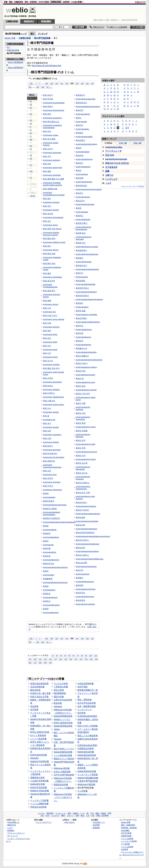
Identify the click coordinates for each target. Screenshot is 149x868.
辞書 (6, 2)
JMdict (57, 729)
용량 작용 (47, 323)
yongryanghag (82, 212)
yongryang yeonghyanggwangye (52, 466)
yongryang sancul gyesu (53, 404)
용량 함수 (47, 246)
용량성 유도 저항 (83, 493)
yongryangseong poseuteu (83, 478)
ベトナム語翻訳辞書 (39, 804)
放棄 (107, 171)
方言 (93, 816)
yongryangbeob (50, 530)
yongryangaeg (49, 497)
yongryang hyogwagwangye (50, 286)
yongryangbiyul (50, 552)
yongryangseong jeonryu (86, 452)
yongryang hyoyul (51, 304)
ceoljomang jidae (114, 147)
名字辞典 (34, 710)
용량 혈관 (47, 273)
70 (78, 655)
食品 (82, 816)
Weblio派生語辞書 (86, 752)
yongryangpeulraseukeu (86, 352)
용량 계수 (47, 221)
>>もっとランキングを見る (133, 186)
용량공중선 (80, 140)
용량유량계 (80, 600)
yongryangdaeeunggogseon (88, 106)
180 (60, 659)
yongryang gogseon (52, 160)
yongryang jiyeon (50, 357)
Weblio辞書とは (13, 822)
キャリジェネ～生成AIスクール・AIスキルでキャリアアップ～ (131, 855)
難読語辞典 (35, 690)
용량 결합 (47, 171)
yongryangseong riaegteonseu (83, 488)
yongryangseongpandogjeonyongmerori (93, 536)
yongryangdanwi (83, 114)
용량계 (79, 170)
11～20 (123, 143)
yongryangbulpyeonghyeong (55, 582)
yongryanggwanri (83, 167)
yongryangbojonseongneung (55, 567)
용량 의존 (47, 471)
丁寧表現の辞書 (61, 687)
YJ (31, 130)
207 (92, 83)
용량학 (79, 208)
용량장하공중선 (82, 296)
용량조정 (79, 341)
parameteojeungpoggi (116, 159)
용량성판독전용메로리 (85, 533)
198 (46, 83)
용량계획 (79, 178)
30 (61, 655)
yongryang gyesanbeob (53, 217)
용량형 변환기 (82, 223)
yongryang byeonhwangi (54, 110)
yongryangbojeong (51, 560)
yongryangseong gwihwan (83, 408)
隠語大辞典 (59, 697)
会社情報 (96, 825)
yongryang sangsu (51, 412)
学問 (109, 813)
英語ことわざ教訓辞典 (88, 736)
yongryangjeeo (82, 307)
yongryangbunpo (50, 597)
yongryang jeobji (50, 342)
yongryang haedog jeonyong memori (51, 234)
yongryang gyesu (50, 225)
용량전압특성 (81, 318)
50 (69, 655)
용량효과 (79, 258)
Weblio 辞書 (10, 38)
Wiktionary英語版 (62, 768)
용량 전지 (47, 346)
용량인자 (79, 273)
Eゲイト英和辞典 (38, 735)
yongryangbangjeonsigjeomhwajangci (59, 522)
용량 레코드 (48, 386)
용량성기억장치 (82, 510)
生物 (77, 816)
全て (9, 47)
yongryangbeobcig (51, 537)
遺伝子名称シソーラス (64, 749)
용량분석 (47, 601)
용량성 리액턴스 (83, 483)
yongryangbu (49, 575)
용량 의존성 (48, 486)
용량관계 (79, 155)
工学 (92, 813)
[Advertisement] (93, 12)
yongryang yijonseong (52, 490)
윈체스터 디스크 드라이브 (117, 163)
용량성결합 (80, 517)
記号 (127, 128)
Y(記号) (32, 196)
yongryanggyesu (83, 197)
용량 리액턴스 (49, 393)
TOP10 (108, 143)
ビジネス (41, 813)
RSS (85, 864)
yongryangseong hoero (86, 427)
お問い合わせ (69, 822)
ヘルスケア (55, 816)
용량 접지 (47, 338)
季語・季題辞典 (85, 700)
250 (96, 659)
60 (74, 655)
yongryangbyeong (51, 613)
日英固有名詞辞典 (86, 749)
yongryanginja (82, 277)
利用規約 (11, 830)
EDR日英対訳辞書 (39, 755)
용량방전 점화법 (50, 509)
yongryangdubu (82, 129)
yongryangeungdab (84, 137)
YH (31, 124)
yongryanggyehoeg (84, 182)
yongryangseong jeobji (85, 444)
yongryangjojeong (83, 345)
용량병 (46, 609)
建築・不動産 (101, 813)
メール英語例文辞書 (63, 755)
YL (31, 136)
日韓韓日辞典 (56, 2)
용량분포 (47, 594)
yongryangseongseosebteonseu (90, 559)
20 (57, 655)
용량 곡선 (47, 156)
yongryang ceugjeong (52, 118)
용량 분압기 (48, 95)
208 (30, 87)
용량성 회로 (81, 423)
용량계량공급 (81, 186)
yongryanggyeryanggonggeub (89, 189)
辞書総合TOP (140, 2)
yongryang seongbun (52, 435)
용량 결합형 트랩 (50, 189)
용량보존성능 (49, 564)
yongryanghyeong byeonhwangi (83, 228)
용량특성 (79, 578)
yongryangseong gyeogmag (83, 418)
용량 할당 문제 (49, 238)
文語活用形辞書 (37, 687)
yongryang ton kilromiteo (54, 457)
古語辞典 (66, 2)
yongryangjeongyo (84, 329)
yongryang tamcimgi (52, 450)
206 (87, 83)
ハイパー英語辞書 (38, 739)
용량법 (46, 526)
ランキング (43, 34)
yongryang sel (49, 420)
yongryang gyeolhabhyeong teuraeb (54, 194)
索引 (32, 34)
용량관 (79, 148)
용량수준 (79, 570)
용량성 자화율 (82, 431)
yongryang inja (49, 312)
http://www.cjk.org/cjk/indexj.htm (46, 66)
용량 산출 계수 (49, 401)
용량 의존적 (48, 478)
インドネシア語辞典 (129, 841)
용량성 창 (80, 378)
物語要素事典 (60, 693)
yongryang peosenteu (52, 382)
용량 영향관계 (49, 461)
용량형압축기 (81, 250)
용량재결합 (80, 281)
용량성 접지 (81, 440)
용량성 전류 (81, 448)
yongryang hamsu (51, 250)
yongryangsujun (83, 574)
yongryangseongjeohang (86, 529)
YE (31, 114)
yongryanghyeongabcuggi (87, 254)
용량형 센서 (81, 243)
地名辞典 (34, 706)
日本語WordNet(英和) (87, 745)
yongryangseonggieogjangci (88, 514)
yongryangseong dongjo (86, 390)
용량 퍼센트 (48, 378)
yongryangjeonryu (83, 337)
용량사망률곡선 (82, 356)
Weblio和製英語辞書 (63, 752)
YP (31, 149)
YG (31, 120)
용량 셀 (46, 416)
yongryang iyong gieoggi (54, 319)
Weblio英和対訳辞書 (87, 771)
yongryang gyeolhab (52, 175)
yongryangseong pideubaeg (83, 468)
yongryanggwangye (84, 159)
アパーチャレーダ (113, 151)
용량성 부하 (81, 371)
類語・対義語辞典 (16, 2)
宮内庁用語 (83, 687)
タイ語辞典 (125, 844)
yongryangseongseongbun (87, 551)
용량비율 (47, 548)
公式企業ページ (99, 822)
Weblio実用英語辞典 (63, 726)
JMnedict (34, 758)
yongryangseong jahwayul (83, 436)
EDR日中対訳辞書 (39, 787)
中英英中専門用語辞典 (88, 781)
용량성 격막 (81, 413)
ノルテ (108, 183)
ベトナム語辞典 (127, 847)
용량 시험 (47, 438)
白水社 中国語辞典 (62, 772)
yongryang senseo (51, 427)
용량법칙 (47, 533)
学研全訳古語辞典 (38, 807)
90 (86, 655)
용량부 (46, 571)
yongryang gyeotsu (51, 202)
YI (30, 127)
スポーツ (70, 816)
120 (30, 659)
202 (67, 83)
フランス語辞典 (127, 839)
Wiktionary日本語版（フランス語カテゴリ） (63, 797)
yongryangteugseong (85, 582)
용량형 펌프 (81, 233)
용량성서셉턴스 (82, 555)
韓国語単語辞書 (61, 785)
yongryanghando (83, 219)
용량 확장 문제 (49, 263)
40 (65, 655)
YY (31, 178)
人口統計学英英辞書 (39, 781)
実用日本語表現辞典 (39, 684)
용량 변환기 (48, 106)
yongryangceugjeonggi (85, 99)
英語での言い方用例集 (88, 726)
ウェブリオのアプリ (44, 822)
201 (62, 83)
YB (31, 105)
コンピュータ (61, 813)
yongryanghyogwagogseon (87, 269)
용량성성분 (80, 548)
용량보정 (47, 556)
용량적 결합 (81, 311)
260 (30, 663)
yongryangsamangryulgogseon (89, 360)
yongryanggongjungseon (86, 144)
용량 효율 (47, 301)
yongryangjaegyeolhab (85, 284)
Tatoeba (57, 739)
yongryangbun (49, 590)
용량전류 (79, 333)
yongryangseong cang (85, 382)
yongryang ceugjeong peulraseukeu (52, 126)
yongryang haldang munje (54, 242)
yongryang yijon (50, 475)
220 (81, 659)
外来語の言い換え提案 (40, 693)
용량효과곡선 (81, 266)
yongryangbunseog (51, 605)
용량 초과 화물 (49, 139)
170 (55, 659)
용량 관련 (47, 164)
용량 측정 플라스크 (51, 122)
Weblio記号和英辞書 (40, 761)
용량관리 (79, 163)
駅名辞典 (58, 703)
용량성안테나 (81, 502)
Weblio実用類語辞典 (63, 716)
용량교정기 (80, 201)
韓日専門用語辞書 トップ (16, 34)
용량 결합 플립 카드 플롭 (53, 179)
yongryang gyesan (51, 210)
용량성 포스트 (82, 473)
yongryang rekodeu (51, 390)
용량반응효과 (49, 501)
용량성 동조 (81, 386)
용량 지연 (47, 353)
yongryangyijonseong (85, 597)
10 (53, 655)
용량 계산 (47, 206)
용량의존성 (80, 593)
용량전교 (79, 326)
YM (31, 140)
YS (31, 159)
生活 (47, 816)
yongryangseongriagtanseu (87, 544)
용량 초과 (47, 131)
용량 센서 (47, 423)
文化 (42, 816)
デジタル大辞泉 (61, 684)
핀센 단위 (110, 155)
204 (77, 83)
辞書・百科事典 (102, 816)
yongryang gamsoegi (52, 153)
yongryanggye (82, 174)
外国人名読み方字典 (39, 697)
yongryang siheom (51, 442)
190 (66, 659)
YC (31, 108)
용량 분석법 (48, 99)
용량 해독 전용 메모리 (52, 229)
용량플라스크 (81, 348)
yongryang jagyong (51, 327)
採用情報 (96, 828)
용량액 (46, 493)
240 (91, 659)
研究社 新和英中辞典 (63, 723)
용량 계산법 (48, 214)
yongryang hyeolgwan (52, 277)
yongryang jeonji (50, 350)
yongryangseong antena (86, 367)
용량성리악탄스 (82, 540)
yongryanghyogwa (84, 262)
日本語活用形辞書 (86, 684)
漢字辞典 (81, 713)
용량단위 (79, 110)
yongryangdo (81, 122)
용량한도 (79, 216)
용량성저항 (80, 525)
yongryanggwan (83, 152)
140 (40, 659)
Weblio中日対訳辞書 (40, 791)
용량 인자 (47, 308)
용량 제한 (47, 331)
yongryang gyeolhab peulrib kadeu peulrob (52, 184)
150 (45, 659)
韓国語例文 (29, 21)
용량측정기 (80, 95)
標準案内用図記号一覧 (88, 690)
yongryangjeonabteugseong (88, 322)
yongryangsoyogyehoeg (86, 566)
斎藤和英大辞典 (37, 778)
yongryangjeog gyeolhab (86, 315)
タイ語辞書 (83, 791)
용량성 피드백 (82, 463)
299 (38, 87)
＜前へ (31, 83)
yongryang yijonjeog (52, 482)
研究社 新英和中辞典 (40, 732)
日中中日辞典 (44, 2)
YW (31, 171)
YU (31, 165)
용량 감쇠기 (48, 149)
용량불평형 (48, 579)
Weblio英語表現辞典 (87, 755)
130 (35, 659)
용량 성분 (47, 431)
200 (57, 83)
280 (40, 663)
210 (76, 659)
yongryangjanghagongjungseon (89, 299)
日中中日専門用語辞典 (64, 775)
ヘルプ (10, 828)
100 (91, 655)
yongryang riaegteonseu (53, 397)
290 (45, 663)
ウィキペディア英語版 (88, 775)
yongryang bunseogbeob (54, 103)
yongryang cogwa (51, 135)
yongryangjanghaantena (86, 292)
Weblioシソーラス (62, 719)
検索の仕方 (12, 825)
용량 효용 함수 (49, 291)
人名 (88, 816)
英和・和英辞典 (31, 2)
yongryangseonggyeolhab (87, 521)
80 (82, 655)
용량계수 (79, 193)
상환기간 (109, 175)
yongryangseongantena (86, 506)
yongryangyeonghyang (86, 589)
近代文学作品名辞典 (87, 703)
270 (35, 663)
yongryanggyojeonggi (85, 204)
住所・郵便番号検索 (87, 706)
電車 (69, 813)
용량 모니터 (48, 361)
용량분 (46, 586)
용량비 (46, 541)
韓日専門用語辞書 (42, 38)
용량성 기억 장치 (83, 394)
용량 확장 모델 (49, 254)
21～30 (137, 143)
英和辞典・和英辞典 (129, 828)
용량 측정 (47, 114)
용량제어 (79, 303)
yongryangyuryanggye (85, 604)
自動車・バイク (79, 813)
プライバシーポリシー (16, 833)
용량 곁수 (47, 199)
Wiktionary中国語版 (86, 784)
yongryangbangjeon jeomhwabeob (52, 513)
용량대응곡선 (81, 103)
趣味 (63, 816)
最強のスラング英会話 (64, 759)
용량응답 (79, 133)
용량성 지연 (81, 456)
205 (82, 83)
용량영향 (79, 585)
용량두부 (79, 125)
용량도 (79, 118)
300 (43, 87)
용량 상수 (47, 408)
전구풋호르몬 (111, 167)
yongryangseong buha (85, 375)
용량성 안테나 (82, 363)
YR (31, 155)
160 (50, 659)
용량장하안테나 (82, 288)
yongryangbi (48, 545)
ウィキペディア (85, 710)
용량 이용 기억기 (50, 316)
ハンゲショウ (111, 179)
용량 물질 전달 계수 (51, 368)
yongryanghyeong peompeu (83, 238)
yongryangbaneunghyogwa (55, 505)
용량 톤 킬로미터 (50, 453)
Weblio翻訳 (125, 830)
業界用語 (50, 813)
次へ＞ (49, 87)
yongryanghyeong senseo (87, 247)
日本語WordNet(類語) (87, 716)
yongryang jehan (50, 334)
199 (52, 83)
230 (86, 659)
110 (96, 655)
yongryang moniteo (51, 365)
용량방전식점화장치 (51, 518)
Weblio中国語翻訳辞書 (88, 778)
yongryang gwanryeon (53, 168)
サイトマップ (13, 836)
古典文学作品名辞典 (63, 700)
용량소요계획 (81, 563)
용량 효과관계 (49, 281)
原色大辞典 (59, 690)
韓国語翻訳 (46, 21)
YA (31, 101)
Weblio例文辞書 (38, 784)
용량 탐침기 (48, 446)
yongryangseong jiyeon (86, 459)
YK (31, 133)
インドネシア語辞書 (39, 800)
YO (31, 146)
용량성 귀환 (81, 403)
